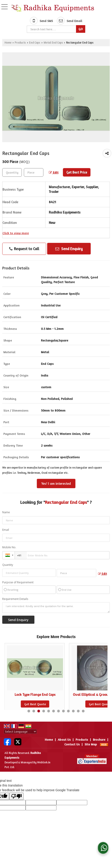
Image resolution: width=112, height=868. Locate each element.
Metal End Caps (53, 43)
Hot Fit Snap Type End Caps (35, 695)
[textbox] (52, 29)
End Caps (35, 43)
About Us (64, 739)
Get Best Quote (35, 704)
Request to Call (24, 249)
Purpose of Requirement (18, 582)
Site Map (91, 744)
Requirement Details (15, 599)
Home (8, 43)
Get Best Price (77, 172)
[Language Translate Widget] (20, 731)
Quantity (8, 565)
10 (73, 711)
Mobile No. (9, 547)
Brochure (99, 739)
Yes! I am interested (56, 484)
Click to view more (16, 233)
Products (20, 43)
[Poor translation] (16, 796)
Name (6, 512)
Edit (54, 172)
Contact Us (72, 744)
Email (6, 530)
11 (78, 711)
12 (83, 711)
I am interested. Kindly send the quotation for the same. (56, 608)
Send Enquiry (69, 249)
